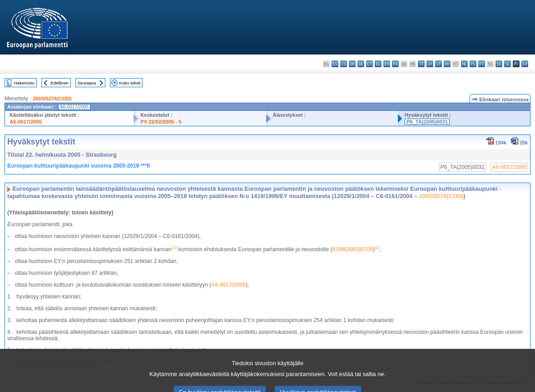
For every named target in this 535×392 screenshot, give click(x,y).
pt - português (482, 64)
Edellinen (59, 83)
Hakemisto (24, 83)
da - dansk (352, 64)
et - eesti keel (369, 64)
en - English (387, 64)
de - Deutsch (361, 64)
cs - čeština (344, 64)
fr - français (395, 64)
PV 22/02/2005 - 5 (161, 122)
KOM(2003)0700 (352, 249)
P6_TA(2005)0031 (427, 122)
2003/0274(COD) (52, 99)
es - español (335, 64)
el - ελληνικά (378, 64)
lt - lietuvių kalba (438, 64)
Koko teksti (130, 83)
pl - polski (473, 64)
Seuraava (87, 83)
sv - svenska (525, 64)
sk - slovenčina (499, 64)
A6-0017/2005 (26, 122)
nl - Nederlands (464, 64)
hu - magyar (447, 64)
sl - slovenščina (508, 64)
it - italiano (421, 64)
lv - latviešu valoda (430, 64)
